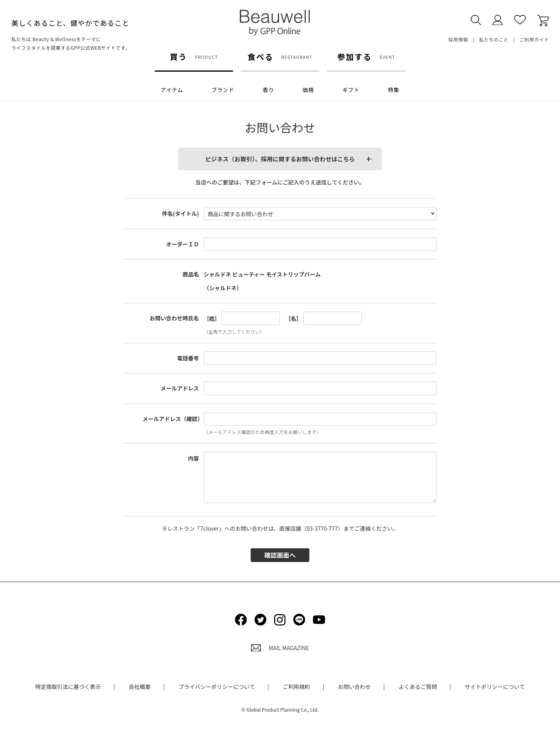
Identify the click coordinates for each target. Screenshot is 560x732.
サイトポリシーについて (495, 687)
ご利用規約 (296, 687)
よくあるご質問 (418, 687)
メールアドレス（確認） (173, 419)
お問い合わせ (354, 687)
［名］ (293, 318)
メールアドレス (180, 388)
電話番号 (188, 358)
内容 (193, 458)
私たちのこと (494, 39)
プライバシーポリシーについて (217, 687)
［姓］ (212, 318)
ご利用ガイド (534, 39)
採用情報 (458, 39)
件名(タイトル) (180, 213)
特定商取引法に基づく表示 (68, 687)
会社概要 (140, 687)
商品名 (191, 274)
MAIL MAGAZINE (280, 648)
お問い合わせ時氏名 (174, 318)
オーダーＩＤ (182, 244)
